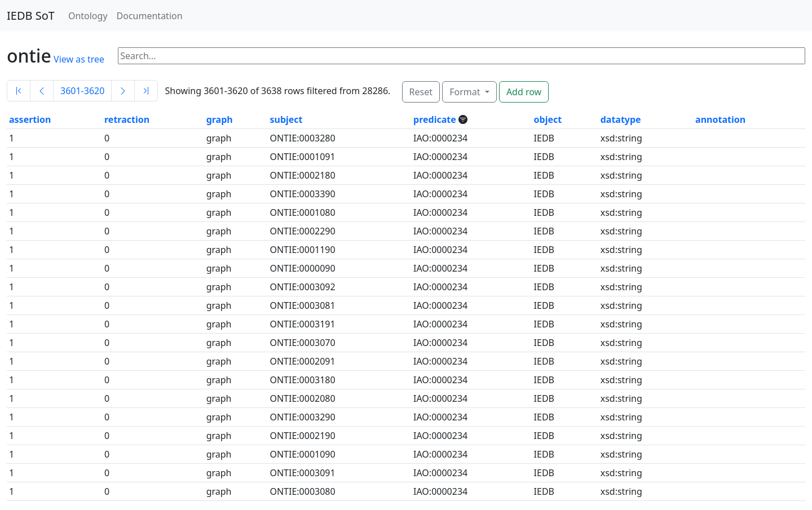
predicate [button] (436, 119)
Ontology (88, 16)
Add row (524, 92)
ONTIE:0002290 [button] (302, 231)
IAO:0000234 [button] (440, 138)
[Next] (123, 91)
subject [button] (286, 119)
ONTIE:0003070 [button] (302, 343)
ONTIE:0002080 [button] (302, 398)
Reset (421, 92)
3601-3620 (82, 91)
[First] (19, 91)
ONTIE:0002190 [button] (302, 436)
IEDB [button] (544, 138)
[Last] (146, 91)
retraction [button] (127, 119)
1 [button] (12, 138)
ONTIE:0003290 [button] (302, 417)
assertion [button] (30, 119)
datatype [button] (621, 119)
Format (466, 92)
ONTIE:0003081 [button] (302, 305)
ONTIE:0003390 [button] (302, 194)
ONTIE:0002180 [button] (302, 175)
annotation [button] (720, 119)
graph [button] (220, 119)
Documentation (150, 16)
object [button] (548, 119)
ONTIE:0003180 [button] (302, 380)
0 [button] (107, 138)
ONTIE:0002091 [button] (302, 361)
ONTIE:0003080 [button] (302, 491)
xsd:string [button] (621, 138)
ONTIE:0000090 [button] (302, 268)
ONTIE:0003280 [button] (302, 138)
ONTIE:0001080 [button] (302, 212)
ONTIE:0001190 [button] (302, 250)
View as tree (79, 59)
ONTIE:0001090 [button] (302, 454)
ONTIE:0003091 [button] (302, 473)
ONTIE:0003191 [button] (302, 324)
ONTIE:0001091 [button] (302, 157)
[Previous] (42, 91)
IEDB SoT (31, 15)
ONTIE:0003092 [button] (302, 287)
